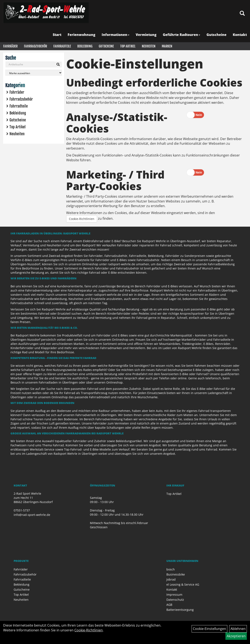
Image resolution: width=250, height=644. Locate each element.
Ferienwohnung (82, 35)
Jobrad (171, 579)
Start (57, 35)
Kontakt (240, 35)
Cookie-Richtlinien (82, 219)
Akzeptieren (236, 636)
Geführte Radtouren (182, 35)
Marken (167, 46)
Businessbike (176, 574)
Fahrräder (10, 46)
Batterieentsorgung (180, 610)
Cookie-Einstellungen (209, 629)
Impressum (174, 595)
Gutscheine (216, 35)
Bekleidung (85, 46)
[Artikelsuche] (242, 14)
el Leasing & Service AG (183, 584)
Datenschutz (175, 600)
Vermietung (146, 35)
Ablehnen (238, 629)
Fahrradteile (62, 46)
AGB (169, 605)
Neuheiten (149, 46)
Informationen (116, 35)
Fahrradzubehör (36, 46)
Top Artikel (128, 46)
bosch (171, 569)
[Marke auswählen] (34, 73)
